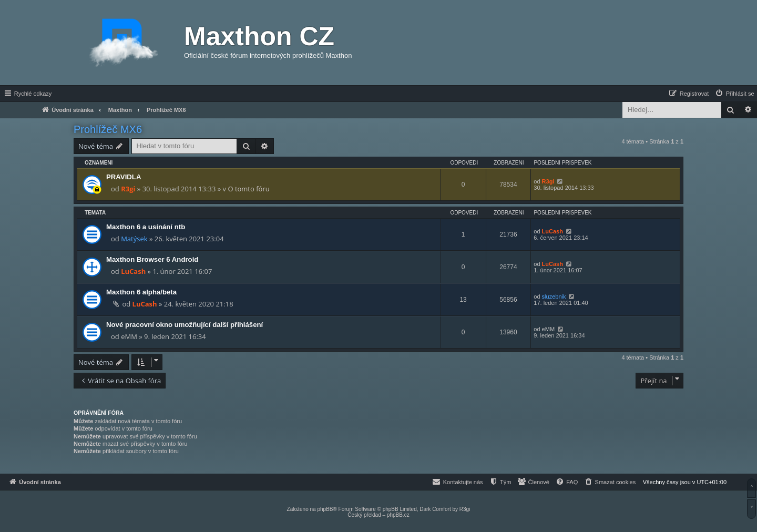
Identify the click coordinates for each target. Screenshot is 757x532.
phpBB (325, 509)
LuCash (553, 231)
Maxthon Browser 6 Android (152, 259)
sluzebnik (554, 296)
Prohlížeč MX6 (108, 129)
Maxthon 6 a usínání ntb (146, 227)
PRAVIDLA (124, 177)
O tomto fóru (248, 189)
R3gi (128, 189)
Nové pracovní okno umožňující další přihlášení (185, 325)
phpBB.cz (398, 515)
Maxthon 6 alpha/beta (141, 292)
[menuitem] (734, 94)
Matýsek (134, 239)
